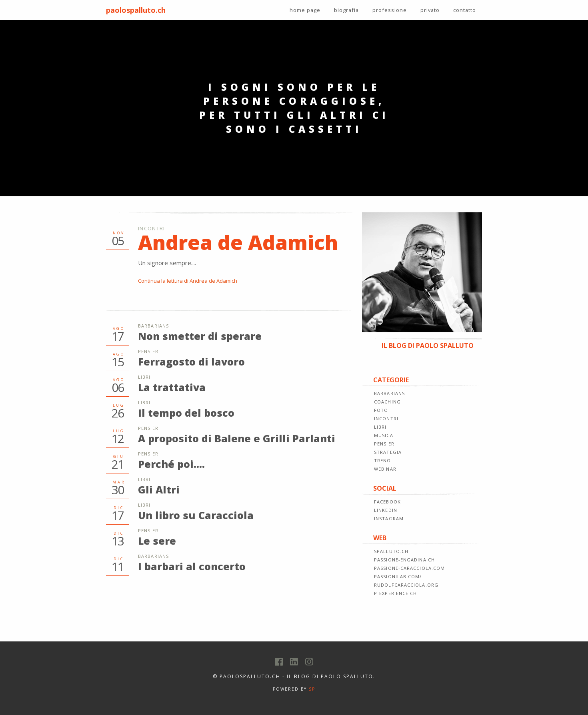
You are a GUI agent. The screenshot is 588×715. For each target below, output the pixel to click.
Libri (144, 377)
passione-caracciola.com (409, 568)
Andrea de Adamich (238, 242)
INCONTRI (386, 418)
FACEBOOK (387, 502)
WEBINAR (385, 469)
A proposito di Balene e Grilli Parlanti (237, 438)
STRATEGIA (388, 452)
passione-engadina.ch (404, 560)
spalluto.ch (391, 551)
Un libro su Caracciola (196, 515)
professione (390, 10)
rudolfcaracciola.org (406, 585)
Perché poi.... (171, 464)
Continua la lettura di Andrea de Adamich (188, 281)
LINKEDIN (386, 510)
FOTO (381, 410)
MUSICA (384, 435)
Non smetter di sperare (200, 336)
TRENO (383, 460)
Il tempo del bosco (186, 413)
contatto (465, 10)
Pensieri (149, 351)
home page (305, 10)
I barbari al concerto (192, 566)
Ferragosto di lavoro (191, 361)
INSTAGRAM (389, 518)
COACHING (387, 402)
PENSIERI (385, 444)
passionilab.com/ (398, 576)
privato (430, 10)
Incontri (151, 228)
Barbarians (153, 326)
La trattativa (172, 387)
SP (312, 689)
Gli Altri (159, 489)
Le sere (157, 541)
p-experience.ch (396, 593)
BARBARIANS (389, 393)
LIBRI (380, 427)
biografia (346, 10)
